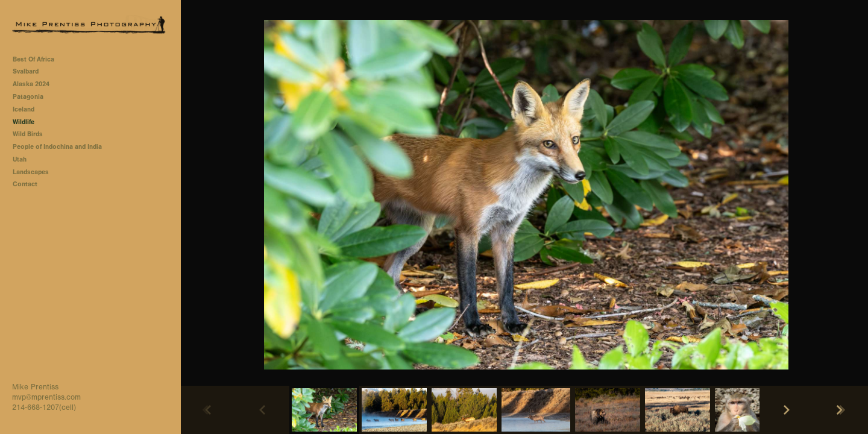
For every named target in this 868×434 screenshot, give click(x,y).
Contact (25, 184)
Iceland (24, 109)
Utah (20, 159)
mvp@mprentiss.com (46, 397)
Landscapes (31, 172)
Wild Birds (28, 134)
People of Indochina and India (57, 147)
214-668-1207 (36, 407)
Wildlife (24, 122)
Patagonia (28, 97)
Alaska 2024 (31, 84)
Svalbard (26, 71)
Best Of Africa (38, 59)
